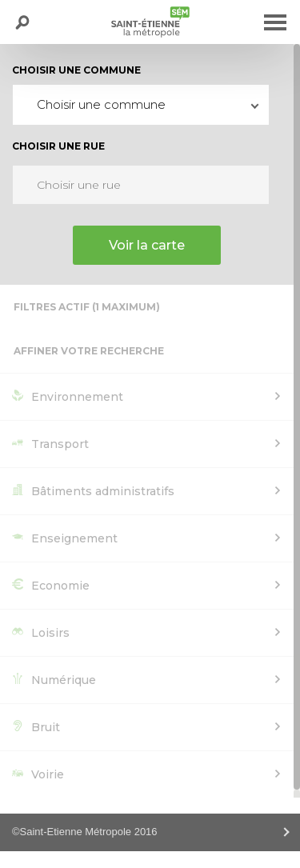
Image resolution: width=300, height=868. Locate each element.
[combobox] (141, 105)
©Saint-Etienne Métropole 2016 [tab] (85, 832)
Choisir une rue (58, 146)
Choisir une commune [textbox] (101, 104)
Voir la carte (147, 245)
